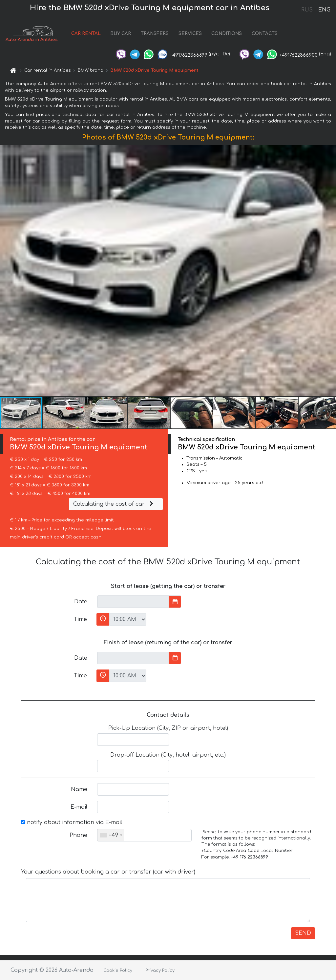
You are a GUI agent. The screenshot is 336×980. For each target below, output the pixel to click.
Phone (78, 835)
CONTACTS (265, 34)
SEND (303, 933)
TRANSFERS (155, 34)
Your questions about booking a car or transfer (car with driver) (108, 872)
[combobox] (111, 835)
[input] (133, 602)
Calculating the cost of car (114, 504)
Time (80, 619)
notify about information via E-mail (72, 822)
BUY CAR (121, 34)
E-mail (79, 807)
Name (79, 789)
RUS (307, 10)
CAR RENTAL (86, 34)
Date (81, 602)
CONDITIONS (227, 34)
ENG (324, 10)
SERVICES (190, 34)
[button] (330, 271)
